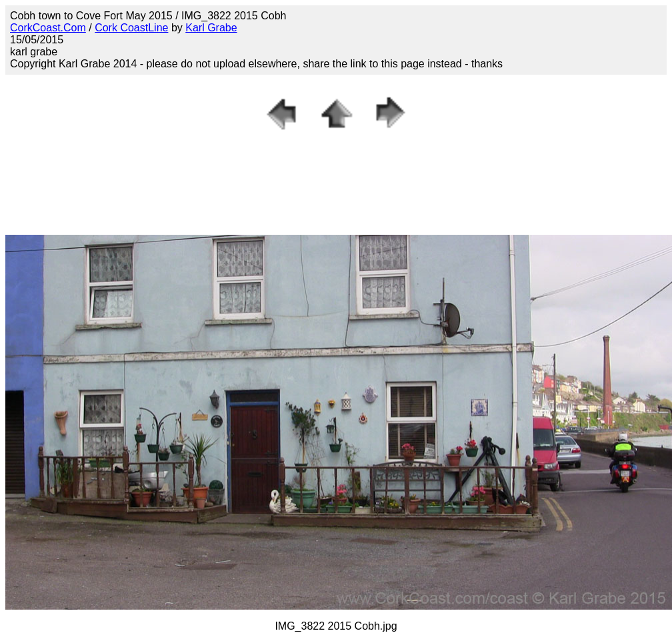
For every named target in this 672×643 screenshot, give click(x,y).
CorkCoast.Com (48, 28)
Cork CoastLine (131, 28)
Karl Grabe (211, 28)
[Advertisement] (336, 171)
